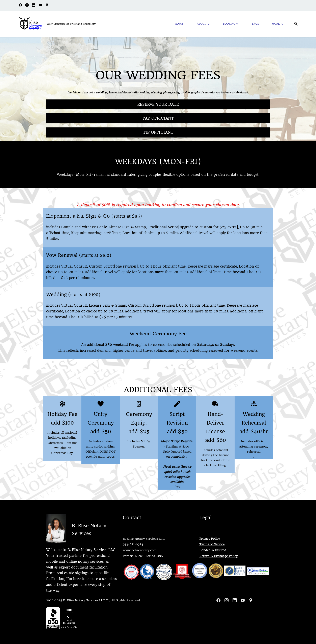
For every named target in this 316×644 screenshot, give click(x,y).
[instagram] (27, 6)
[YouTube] (243, 601)
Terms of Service (212, 545)
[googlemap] (47, 6)
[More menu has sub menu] (278, 24)
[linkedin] (34, 6)
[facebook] (20, 6)
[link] (56, 517)
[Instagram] (227, 601)
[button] (294, 24)
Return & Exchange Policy (218, 556)
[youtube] (40, 6)
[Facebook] (218, 601)
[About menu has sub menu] (207, 24)
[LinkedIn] (235, 601)
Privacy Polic (209, 539)
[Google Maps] (251, 601)
